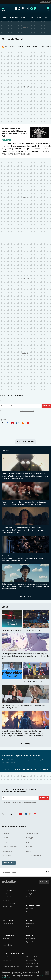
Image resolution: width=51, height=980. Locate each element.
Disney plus (30, 838)
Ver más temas (9, 863)
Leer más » (45, 151)
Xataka (5, 894)
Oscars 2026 (7, 855)
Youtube (12, 423)
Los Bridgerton (8, 851)
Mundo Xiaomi (7, 907)
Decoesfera (6, 942)
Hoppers (29, 851)
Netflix (5, 842)
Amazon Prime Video (42, 769)
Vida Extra (30, 897)
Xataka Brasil (7, 960)
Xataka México (7, 957)
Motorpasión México (33, 967)
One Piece (20, 47)
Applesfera (6, 900)
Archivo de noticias (27, 441)
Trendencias (6, 939)
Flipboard (28, 423)
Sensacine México (32, 960)
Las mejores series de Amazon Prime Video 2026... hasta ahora (24, 682)
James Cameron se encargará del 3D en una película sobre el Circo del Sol (15, 132)
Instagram (18, 423)
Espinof (26, 9)
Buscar (48, 872)
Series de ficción (28, 769)
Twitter (2, 423)
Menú (3, 10)
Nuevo (48, 10)
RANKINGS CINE (42, 17)
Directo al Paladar (8, 924)
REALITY (24, 17)
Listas (5, 607)
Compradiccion (8, 945)
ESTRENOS (14, 17)
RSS (23, 423)
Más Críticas (25, 597)
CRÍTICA (5, 17)
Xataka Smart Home (9, 903)
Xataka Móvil (7, 897)
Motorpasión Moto (32, 927)
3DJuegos (29, 894)
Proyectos (6, 140)
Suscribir (46, 406)
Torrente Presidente (33, 855)
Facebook (7, 423)
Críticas (6, 451)
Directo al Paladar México (11, 967)
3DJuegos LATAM (32, 957)
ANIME (32, 17)
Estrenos (17, 769)
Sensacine (29, 909)
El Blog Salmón (31, 939)
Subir (42, 882)
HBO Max (29, 847)
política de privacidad (27, 411)
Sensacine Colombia (33, 963)
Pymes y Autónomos (33, 942)
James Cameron (32, 47)
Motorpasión (30, 924)
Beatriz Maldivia (14, 154)
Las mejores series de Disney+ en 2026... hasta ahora (21, 630)
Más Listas (25, 744)
